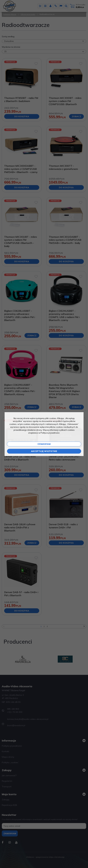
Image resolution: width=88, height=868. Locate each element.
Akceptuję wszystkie (44, 451)
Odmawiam (44, 444)
